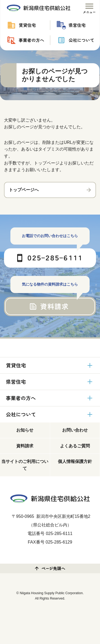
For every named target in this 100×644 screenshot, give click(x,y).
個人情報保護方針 (75, 461)
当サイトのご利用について (25, 465)
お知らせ (25, 430)
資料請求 (25, 446)
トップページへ (24, 190)
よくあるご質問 (75, 446)
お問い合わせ (75, 430)
